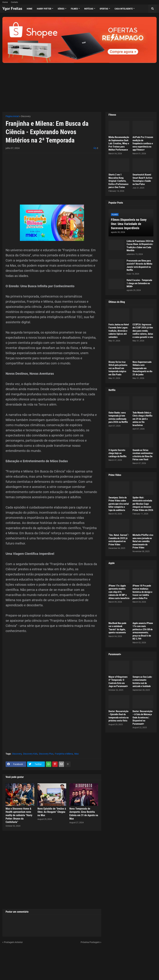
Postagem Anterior (13, 942)
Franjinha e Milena (64, 754)
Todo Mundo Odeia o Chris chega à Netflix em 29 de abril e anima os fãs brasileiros (142, 419)
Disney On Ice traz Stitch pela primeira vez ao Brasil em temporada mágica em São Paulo (118, 368)
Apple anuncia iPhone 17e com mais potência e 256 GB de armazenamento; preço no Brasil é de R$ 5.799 (143, 631)
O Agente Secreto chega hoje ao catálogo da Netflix (117, 453)
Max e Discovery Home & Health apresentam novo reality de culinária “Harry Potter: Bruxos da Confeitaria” (19, 815)
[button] (152, 9)
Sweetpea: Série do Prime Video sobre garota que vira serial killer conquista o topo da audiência (119, 504)
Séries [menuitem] (61, 9)
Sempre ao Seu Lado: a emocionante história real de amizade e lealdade (142, 682)
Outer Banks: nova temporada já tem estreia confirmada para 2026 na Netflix (118, 417)
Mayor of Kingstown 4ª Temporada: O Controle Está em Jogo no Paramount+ (118, 682)
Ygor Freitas (12, 9)
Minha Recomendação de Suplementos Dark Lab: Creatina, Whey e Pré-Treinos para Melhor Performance (119, 143)
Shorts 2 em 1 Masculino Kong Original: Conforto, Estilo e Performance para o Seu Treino (118, 181)
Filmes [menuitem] (74, 9)
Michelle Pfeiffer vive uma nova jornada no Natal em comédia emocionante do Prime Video (143, 541)
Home (5, 2)
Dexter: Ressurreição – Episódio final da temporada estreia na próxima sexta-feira (119, 716)
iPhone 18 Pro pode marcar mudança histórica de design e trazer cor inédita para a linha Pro (142, 592)
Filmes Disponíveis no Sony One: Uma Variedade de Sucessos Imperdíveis (129, 224)
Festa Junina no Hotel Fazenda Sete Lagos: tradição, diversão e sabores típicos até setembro (119, 331)
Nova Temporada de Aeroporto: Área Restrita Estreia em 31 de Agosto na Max (84, 814)
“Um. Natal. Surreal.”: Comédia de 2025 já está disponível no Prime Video (119, 540)
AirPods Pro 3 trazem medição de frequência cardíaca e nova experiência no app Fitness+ (143, 143)
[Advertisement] (79, 85)
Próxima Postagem (90, 942)
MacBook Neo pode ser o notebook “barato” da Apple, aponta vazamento (117, 628)
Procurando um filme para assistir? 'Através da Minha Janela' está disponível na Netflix (139, 265)
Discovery (26, 116)
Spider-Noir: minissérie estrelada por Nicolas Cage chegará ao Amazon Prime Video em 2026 (143, 504)
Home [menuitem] (30, 9)
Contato (14, 2)
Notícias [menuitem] (89, 9)
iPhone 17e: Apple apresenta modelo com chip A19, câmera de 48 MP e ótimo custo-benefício (119, 592)
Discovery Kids (30, 754)
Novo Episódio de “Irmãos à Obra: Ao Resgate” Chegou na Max (52, 812)
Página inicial (12, 116)
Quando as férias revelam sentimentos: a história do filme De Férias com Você (143, 455)
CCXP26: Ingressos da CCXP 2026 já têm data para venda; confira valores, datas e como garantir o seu (143, 331)
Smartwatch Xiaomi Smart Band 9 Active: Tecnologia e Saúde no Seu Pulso (143, 179)
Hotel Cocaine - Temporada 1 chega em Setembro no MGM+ (139, 283)
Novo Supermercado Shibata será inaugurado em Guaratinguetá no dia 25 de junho (142, 368)
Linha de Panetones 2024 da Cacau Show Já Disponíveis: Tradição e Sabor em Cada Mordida (140, 246)
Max (77, 754)
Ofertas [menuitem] (104, 9)
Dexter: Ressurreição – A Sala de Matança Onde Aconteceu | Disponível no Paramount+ (142, 718)
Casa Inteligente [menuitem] (124, 9)
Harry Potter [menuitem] (44, 9)
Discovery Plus (46, 754)
